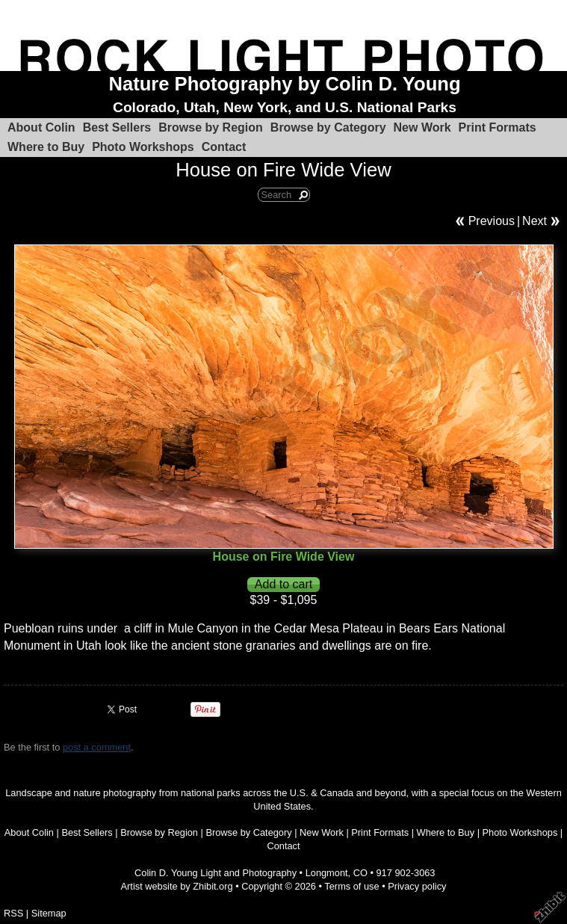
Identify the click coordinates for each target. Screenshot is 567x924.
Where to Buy (46, 147)
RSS (13, 913)
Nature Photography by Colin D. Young (284, 84)
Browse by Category (328, 127)
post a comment (97, 747)
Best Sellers (117, 127)
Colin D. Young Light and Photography (216, 873)
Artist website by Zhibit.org (177, 886)
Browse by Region (211, 127)
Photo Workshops (143, 147)
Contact (224, 147)
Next (535, 221)
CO (360, 873)
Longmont (327, 873)
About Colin (41, 127)
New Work (422, 127)
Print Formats (498, 127)
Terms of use (351, 886)
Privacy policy (417, 886)
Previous (492, 221)
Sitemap (49, 913)
